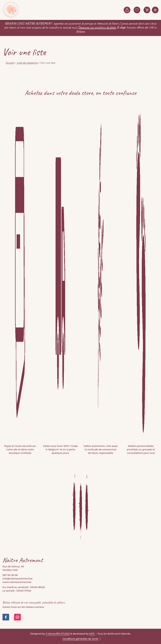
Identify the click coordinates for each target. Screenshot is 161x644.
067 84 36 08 (10, 575)
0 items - (147, 10)
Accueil (10, 63)
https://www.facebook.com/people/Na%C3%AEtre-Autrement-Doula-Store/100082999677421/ (6, 617)
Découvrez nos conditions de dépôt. (97, 27)
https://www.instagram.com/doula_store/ (17, 617)
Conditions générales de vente (80, 639)
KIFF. (92, 634)
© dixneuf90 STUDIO (58, 634)
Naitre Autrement (11, 10)
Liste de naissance (27, 63)
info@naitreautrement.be (17, 579)
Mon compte (127, 10)
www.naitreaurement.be (17, 582)
